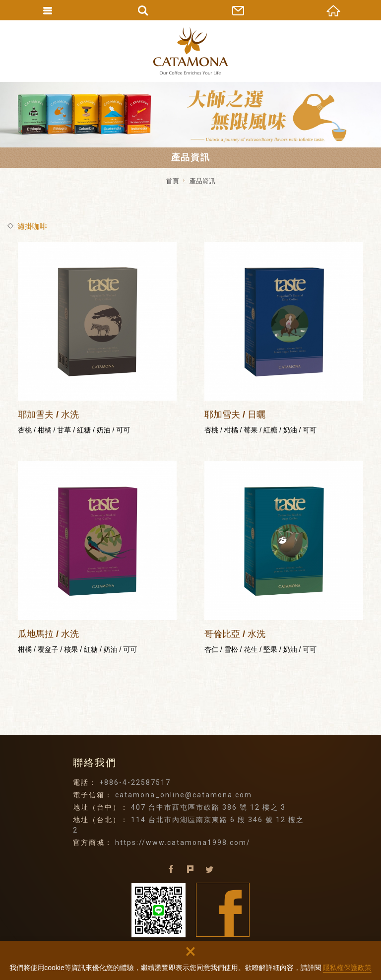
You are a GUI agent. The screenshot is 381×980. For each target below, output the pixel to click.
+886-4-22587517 (135, 782)
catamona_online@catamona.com (184, 795)
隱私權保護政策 (347, 968)
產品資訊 (202, 181)
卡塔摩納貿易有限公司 (190, 51)
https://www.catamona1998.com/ (183, 842)
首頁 (172, 181)
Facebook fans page (223, 910)
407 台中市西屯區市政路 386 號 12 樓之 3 (208, 807)
